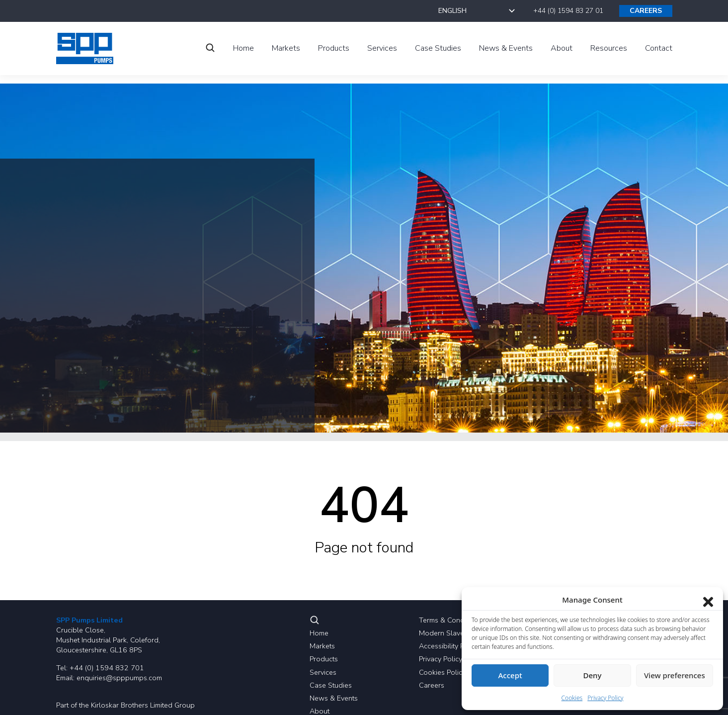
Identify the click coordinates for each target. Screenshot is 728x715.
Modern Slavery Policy (455, 633)
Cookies (572, 698)
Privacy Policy (441, 659)
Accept (510, 675)
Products (324, 659)
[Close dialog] (708, 600)
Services (323, 672)
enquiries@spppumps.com (119, 678)
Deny (593, 675)
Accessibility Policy (449, 646)
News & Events (334, 698)
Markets (322, 646)
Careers (432, 685)
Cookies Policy (442, 672)
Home (319, 633)
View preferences (675, 675)
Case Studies (331, 685)
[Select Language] (478, 11)
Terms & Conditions (450, 620)
